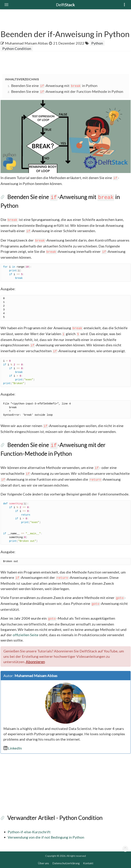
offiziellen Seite (26, 635)
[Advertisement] (66, 63)
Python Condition (17, 48)
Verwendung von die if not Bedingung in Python (46, 837)
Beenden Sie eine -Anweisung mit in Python (54, 86)
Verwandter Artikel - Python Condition (55, 818)
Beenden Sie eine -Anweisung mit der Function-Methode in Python (67, 91)
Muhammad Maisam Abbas (26, 43)
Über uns (43, 863)
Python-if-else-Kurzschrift (29, 832)
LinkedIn (13, 748)
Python (97, 43)
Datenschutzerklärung (66, 863)
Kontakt (88, 863)
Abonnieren (35, 662)
